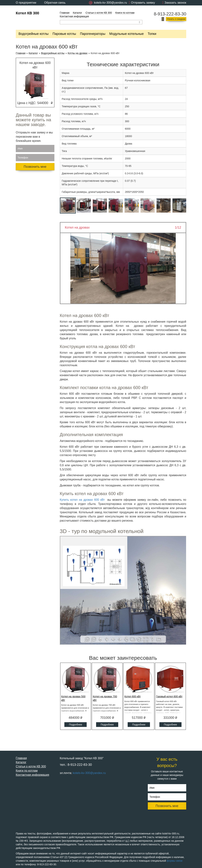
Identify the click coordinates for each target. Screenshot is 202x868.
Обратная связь (55, 3)
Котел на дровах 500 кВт (73, 698)
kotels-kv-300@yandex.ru (89, 773)
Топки (152, 34)
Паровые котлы (64, 34)
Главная (65, 13)
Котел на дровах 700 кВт (105, 698)
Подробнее (76, 725)
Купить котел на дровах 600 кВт (82, 500)
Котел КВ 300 (27, 13)
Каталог (78, 13)
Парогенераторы (93, 34)
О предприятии (26, 3)
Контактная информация (74, 16)
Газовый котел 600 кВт (169, 696)
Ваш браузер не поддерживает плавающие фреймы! (123, 590)
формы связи (175, 861)
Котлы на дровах (78, 53)
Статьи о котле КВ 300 (99, 13)
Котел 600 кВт (133, 696)
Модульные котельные (127, 34)
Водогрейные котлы (34, 34)
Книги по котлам (125, 13)
